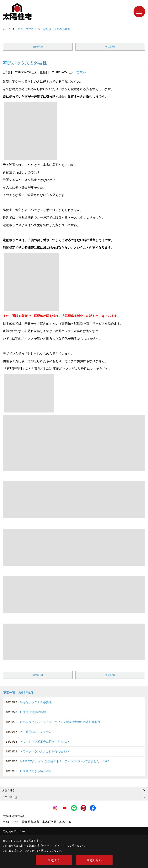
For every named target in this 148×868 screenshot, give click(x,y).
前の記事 (38, 47)
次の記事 (110, 47)
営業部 (81, 72)
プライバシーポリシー (52, 846)
